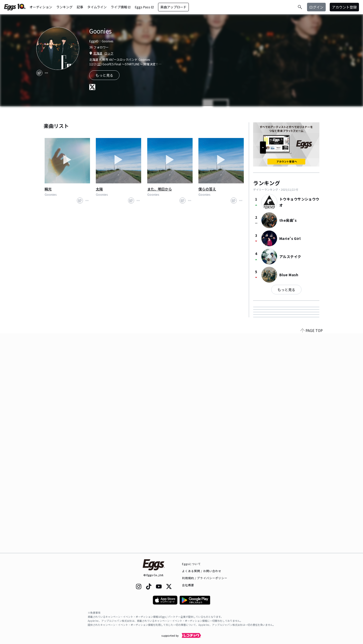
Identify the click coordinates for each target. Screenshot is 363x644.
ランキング (64, 7)
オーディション (41, 7)
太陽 (99, 189)
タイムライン (97, 7)
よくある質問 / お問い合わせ (202, 571)
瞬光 (48, 189)
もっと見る (286, 290)
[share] (39, 73)
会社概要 (188, 585)
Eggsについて (192, 564)
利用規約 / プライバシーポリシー (205, 578)
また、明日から (160, 189)
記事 (80, 7)
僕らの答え (207, 189)
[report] (46, 73)
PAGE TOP (312, 550)
